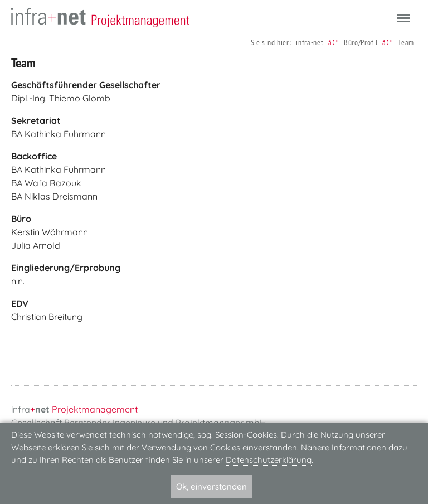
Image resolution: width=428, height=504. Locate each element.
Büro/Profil (361, 42)
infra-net (310, 42)
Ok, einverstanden (211, 486)
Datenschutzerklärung (269, 460)
